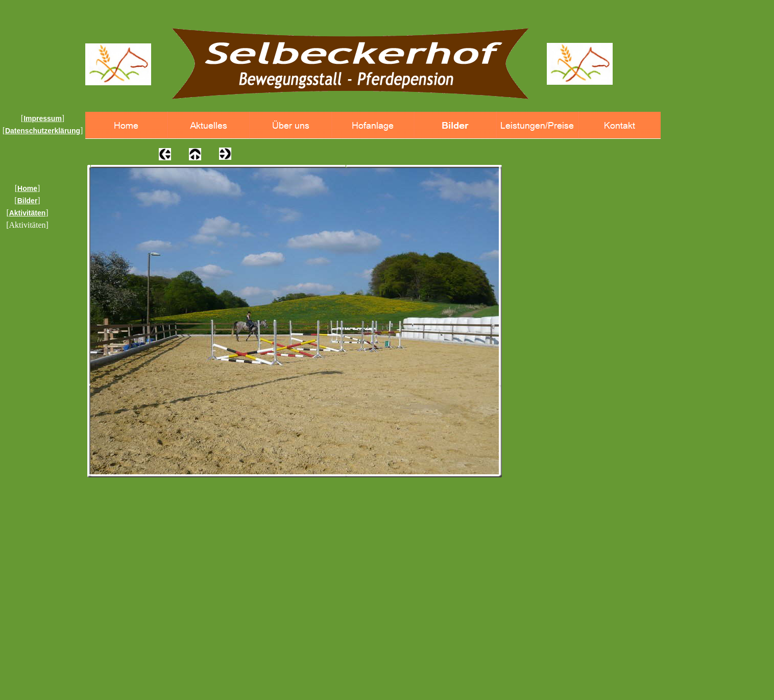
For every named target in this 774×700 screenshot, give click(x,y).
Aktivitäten (28, 213)
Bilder (28, 201)
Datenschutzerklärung (43, 131)
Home (27, 188)
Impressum (43, 118)
